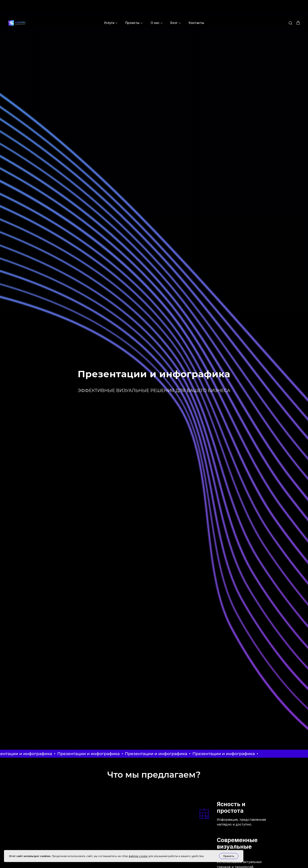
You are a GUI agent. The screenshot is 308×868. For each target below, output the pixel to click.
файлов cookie (138, 856)
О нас (155, 6)
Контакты (196, 6)
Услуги (109, 6)
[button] (290, 6)
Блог (174, 6)
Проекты (132, 6)
